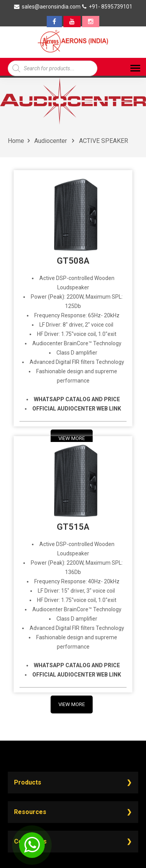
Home (16, 141)
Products (28, 782)
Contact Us (30, 841)
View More (72, 704)
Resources (30, 812)
